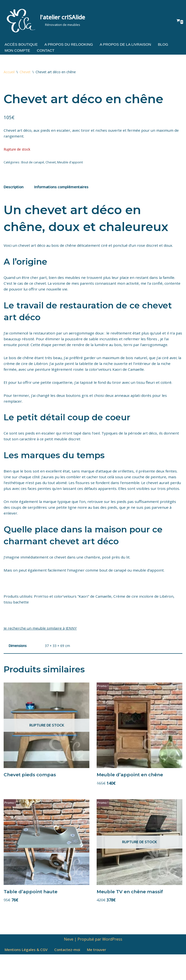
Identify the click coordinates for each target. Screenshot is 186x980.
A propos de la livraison (131, 45)
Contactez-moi (70, 975)
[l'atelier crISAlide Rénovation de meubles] (44, 20)
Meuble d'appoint (70, 165)
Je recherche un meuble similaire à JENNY (41, 650)
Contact (47, 51)
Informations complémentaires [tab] (64, 191)
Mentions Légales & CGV (27, 975)
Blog (170, 45)
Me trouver (101, 975)
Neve (69, 965)
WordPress (112, 965)
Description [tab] (14, 191)
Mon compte (18, 51)
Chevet (25, 72)
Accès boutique (22, 45)
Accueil (9, 72)
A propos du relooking (71, 45)
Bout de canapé (33, 165)
